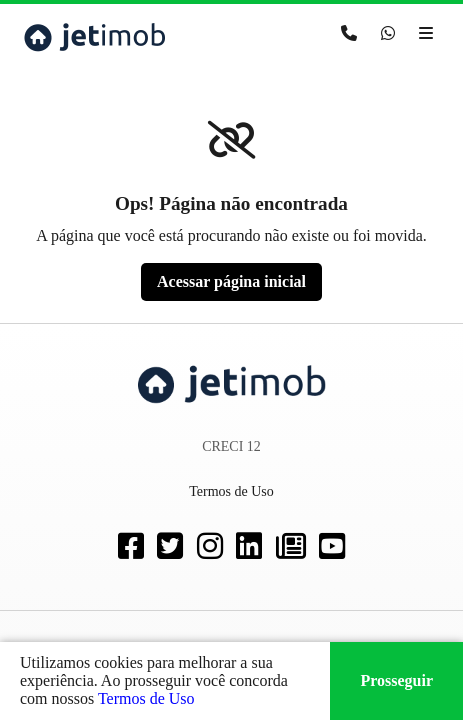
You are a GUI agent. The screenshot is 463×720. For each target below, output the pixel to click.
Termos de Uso (146, 698)
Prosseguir (396, 680)
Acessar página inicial (231, 281)
